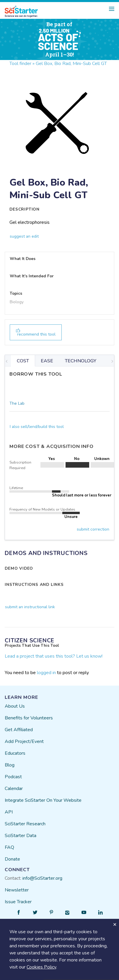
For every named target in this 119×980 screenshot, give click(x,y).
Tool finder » (22, 64)
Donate (12, 859)
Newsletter (17, 890)
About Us (15, 706)
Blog (10, 765)
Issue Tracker (18, 902)
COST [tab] (23, 361)
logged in (46, 673)
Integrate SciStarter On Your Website (43, 800)
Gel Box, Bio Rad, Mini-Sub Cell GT (71, 64)
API (9, 812)
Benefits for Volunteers (29, 718)
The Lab (17, 403)
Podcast (13, 777)
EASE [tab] (47, 361)
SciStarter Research (25, 824)
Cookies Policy (41, 967)
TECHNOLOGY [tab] (81, 361)
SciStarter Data (21, 836)
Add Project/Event (24, 741)
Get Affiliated (19, 730)
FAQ (9, 847)
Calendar (14, 789)
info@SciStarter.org (42, 878)
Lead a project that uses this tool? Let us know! (54, 656)
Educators (15, 753)
